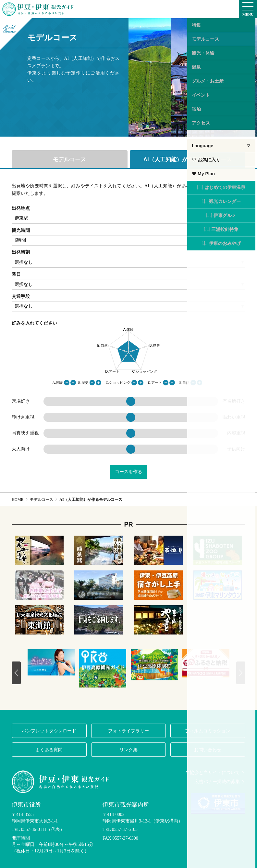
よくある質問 (49, 750)
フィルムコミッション (208, 731)
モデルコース (69, 160)
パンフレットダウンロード (49, 731)
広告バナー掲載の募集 (220, 782)
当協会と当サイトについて (215, 773)
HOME (18, 500)
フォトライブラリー (128, 731)
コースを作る (128, 472)
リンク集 (128, 750)
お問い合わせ (208, 750)
